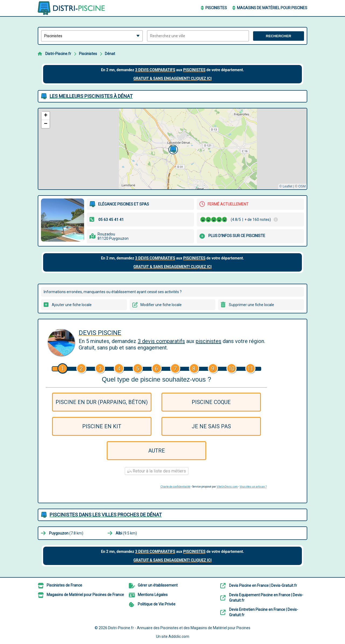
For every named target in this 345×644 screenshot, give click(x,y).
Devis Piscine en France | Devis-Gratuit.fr (263, 585)
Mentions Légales (153, 595)
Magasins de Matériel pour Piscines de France (85, 595)
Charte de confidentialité (175, 487)
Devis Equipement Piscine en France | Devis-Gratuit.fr (266, 598)
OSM (302, 186)
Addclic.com (179, 636)
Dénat (110, 54)
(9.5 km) (126, 533)
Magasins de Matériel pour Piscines (272, 8)
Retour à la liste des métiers (157, 471)
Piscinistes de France (64, 585)
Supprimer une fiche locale (251, 305)
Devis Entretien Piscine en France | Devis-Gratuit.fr (264, 612)
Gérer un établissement (158, 585)
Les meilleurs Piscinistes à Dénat (91, 96)
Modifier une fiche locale (161, 305)
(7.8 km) (66, 533)
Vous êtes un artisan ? (253, 487)
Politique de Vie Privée (157, 604)
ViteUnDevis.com (227, 487)
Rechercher (278, 36)
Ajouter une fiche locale (72, 305)
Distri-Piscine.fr (58, 54)
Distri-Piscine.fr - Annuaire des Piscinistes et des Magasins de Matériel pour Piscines (179, 628)
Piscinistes (216, 8)
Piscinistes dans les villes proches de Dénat (106, 515)
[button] (172, 149)
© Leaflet (286, 186)
